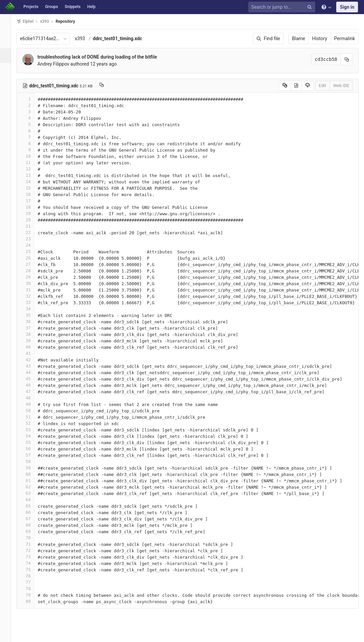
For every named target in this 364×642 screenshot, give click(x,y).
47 (31, 391)
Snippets (72, 7)
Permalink (345, 38)
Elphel (31, 21)
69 (31, 531)
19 (31, 213)
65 (31, 506)
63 (31, 493)
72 (31, 550)
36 (31, 322)
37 (31, 328)
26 (31, 258)
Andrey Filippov (59, 64)
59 (31, 468)
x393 (86, 38)
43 (31, 366)
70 (31, 538)
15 (31, 188)
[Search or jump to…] (283, 7)
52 (31, 423)
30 (31, 283)
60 (31, 474)
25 (31, 252)
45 (31, 379)
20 (31, 220)
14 (31, 182)
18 (31, 207)
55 (31, 442)
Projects (31, 7)
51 (31, 417)
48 (31, 398)
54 (31, 436)
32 (31, 296)
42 (31, 360)
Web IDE (341, 86)
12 (31, 169)
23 (31, 239)
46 (31, 385)
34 (31, 309)
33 (31, 302)
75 (31, 570)
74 (31, 563)
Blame (299, 38)
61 (31, 480)
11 (31, 163)
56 (31, 449)
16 (31, 194)
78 (31, 589)
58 (31, 461)
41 (31, 353)
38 (31, 334)
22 (31, 232)
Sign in (347, 7)
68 (31, 525)
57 (31, 455)
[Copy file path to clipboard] (108, 86)
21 (31, 226)
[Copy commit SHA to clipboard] (347, 59)
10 (31, 156)
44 (31, 372)
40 (31, 347)
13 (31, 175)
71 (31, 544)
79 (31, 595)
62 (31, 487)
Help (92, 7)
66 (31, 512)
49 (31, 404)
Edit (323, 86)
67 (31, 519)
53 (31, 430)
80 (31, 601)
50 (31, 411)
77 (31, 582)
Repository (71, 21)
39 (31, 341)
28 (31, 271)
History (320, 38)
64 (31, 500)
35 (31, 315)
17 (31, 201)
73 (31, 557)
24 (31, 245)
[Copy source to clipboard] (285, 86)
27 (31, 264)
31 (31, 290)
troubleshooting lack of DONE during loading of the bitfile (103, 57)
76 (31, 576)
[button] (8, 634)
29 (31, 277)
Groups (52, 7)
